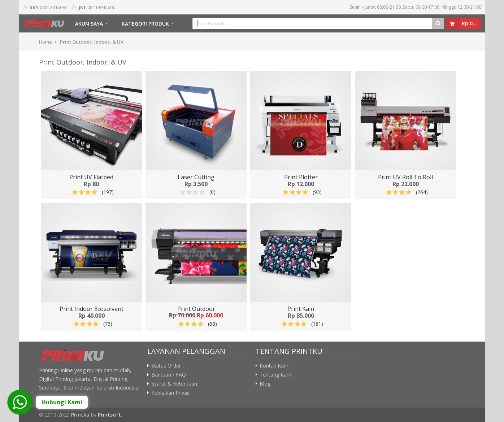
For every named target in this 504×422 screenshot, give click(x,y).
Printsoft (109, 415)
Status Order (166, 366)
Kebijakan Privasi (171, 393)
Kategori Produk (145, 24)
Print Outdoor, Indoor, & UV (92, 42)
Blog (265, 384)
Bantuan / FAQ (169, 375)
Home (45, 42)
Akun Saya (89, 24)
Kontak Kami (275, 366)
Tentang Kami (276, 375)
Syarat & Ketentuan (174, 384)
